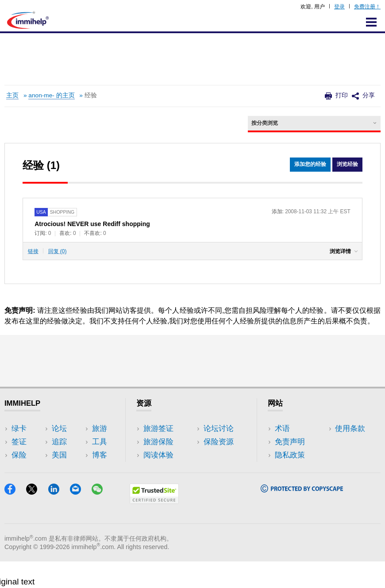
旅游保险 (158, 442)
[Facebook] (15, 518)
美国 (79, 429)
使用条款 (290, 468)
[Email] (81, 518)
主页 (12, 95)
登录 (339, 7)
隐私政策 (290, 455)
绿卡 (19, 429)
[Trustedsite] (154, 528)
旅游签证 (158, 429)
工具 (79, 455)
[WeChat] (101, 518)
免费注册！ (367, 7)
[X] (37, 518)
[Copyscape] (302, 516)
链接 (33, 251)
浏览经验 (347, 165)
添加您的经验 (310, 165)
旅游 (79, 442)
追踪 (19, 482)
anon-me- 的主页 (51, 95)
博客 (79, 468)
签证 (19, 442)
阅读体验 (158, 455)
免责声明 (290, 442)
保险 (19, 455)
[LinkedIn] (59, 518)
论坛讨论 (158, 468)
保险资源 (158, 482)
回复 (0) (58, 251)
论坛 (19, 468)
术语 (282, 429)
